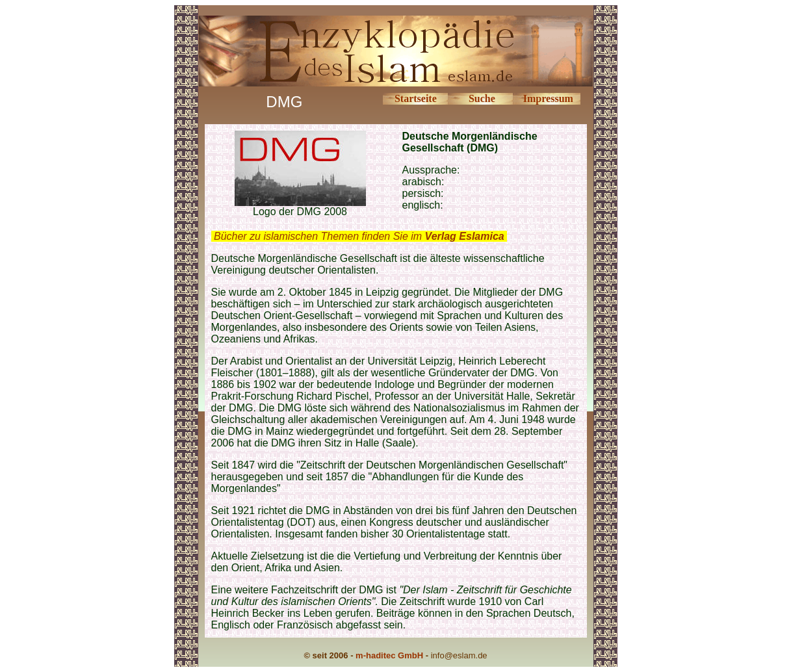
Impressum (548, 98)
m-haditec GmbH (389, 655)
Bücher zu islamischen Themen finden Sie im (359, 236)
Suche (482, 98)
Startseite (416, 98)
